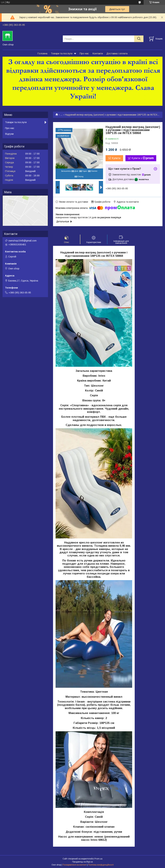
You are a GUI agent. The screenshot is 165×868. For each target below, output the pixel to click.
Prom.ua (98, 859)
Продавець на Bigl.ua (82, 862)
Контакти (98, 53)
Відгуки (9, 134)
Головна (42, 53)
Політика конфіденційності (101, 865)
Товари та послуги (62, 53)
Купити (116, 158)
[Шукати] (139, 39)
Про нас (84, 53)
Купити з (143, 158)
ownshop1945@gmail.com (22, 241)
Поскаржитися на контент (75, 865)
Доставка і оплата (117, 53)
